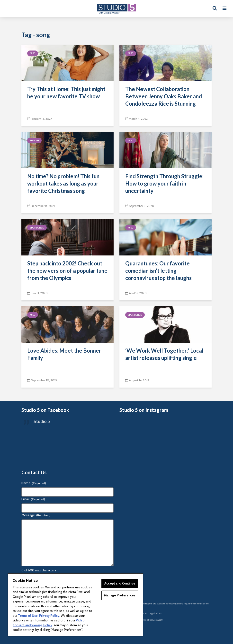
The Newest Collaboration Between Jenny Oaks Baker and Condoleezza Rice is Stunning (164, 96)
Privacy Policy (49, 616)
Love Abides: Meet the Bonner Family (64, 354)
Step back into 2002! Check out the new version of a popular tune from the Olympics (67, 271)
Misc (33, 53)
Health (34, 140)
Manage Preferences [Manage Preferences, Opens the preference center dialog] (120, 595)
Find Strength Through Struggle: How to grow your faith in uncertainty (164, 183)
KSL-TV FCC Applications (149, 613)
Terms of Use (28, 616)
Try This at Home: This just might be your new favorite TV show (66, 93)
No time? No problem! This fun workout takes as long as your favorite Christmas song (63, 183)
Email (33, 499)
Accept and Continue (120, 583)
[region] (75, 605)
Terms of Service (149, 620)
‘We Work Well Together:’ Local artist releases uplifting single (164, 354)
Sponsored (37, 228)
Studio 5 (42, 421)
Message (36, 515)
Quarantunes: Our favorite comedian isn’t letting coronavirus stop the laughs (158, 271)
